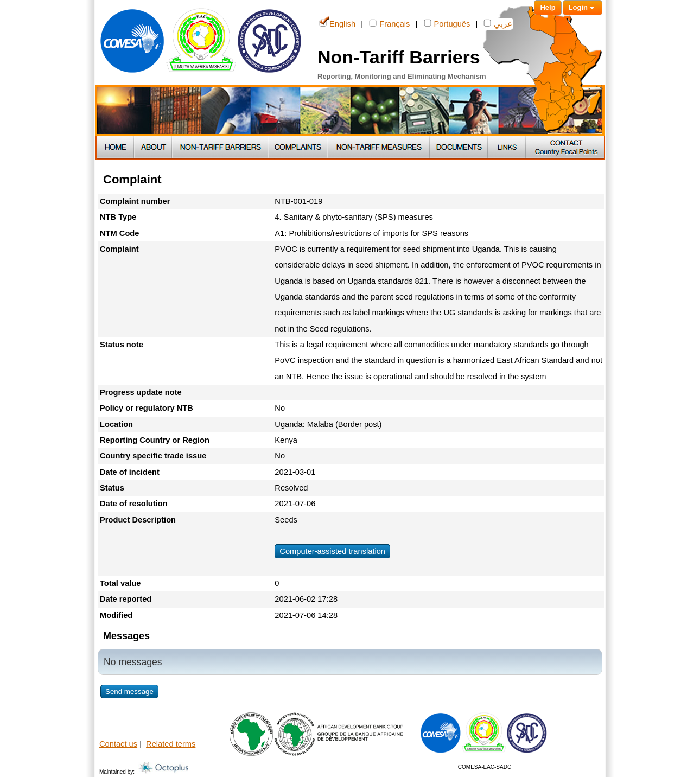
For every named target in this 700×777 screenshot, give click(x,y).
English (337, 23)
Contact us (118, 744)
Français (389, 23)
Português (447, 23)
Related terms (171, 744)
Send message (129, 692)
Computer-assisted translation (332, 551)
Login (583, 8)
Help (548, 7)
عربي (498, 23)
